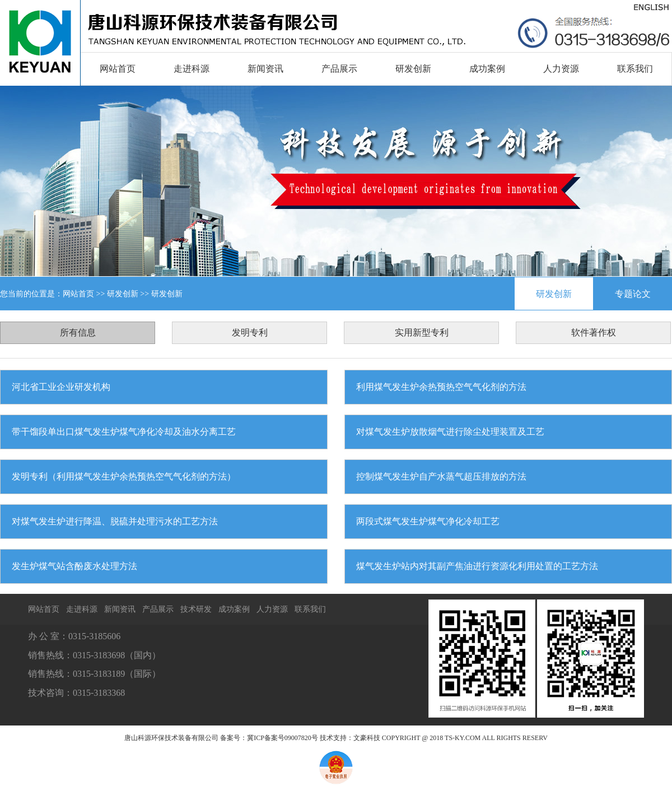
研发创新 (413, 69)
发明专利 (250, 332)
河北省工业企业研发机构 (61, 387)
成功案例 (487, 69)
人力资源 (561, 69)
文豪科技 (367, 738)
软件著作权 (594, 332)
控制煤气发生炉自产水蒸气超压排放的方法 (441, 476)
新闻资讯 (265, 69)
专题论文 (633, 294)
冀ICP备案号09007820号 (283, 738)
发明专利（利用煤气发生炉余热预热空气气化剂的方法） (124, 476)
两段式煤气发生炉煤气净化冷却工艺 (428, 521)
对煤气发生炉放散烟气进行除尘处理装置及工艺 (450, 432)
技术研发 (196, 609)
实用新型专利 (422, 332)
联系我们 (635, 69)
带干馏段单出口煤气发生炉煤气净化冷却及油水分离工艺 (124, 432)
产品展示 (339, 69)
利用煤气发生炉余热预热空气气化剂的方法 (441, 387)
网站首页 (118, 69)
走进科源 (192, 69)
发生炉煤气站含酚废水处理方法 (74, 566)
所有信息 (78, 332)
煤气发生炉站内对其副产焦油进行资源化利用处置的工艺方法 (477, 566)
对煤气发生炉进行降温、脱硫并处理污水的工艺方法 (115, 521)
